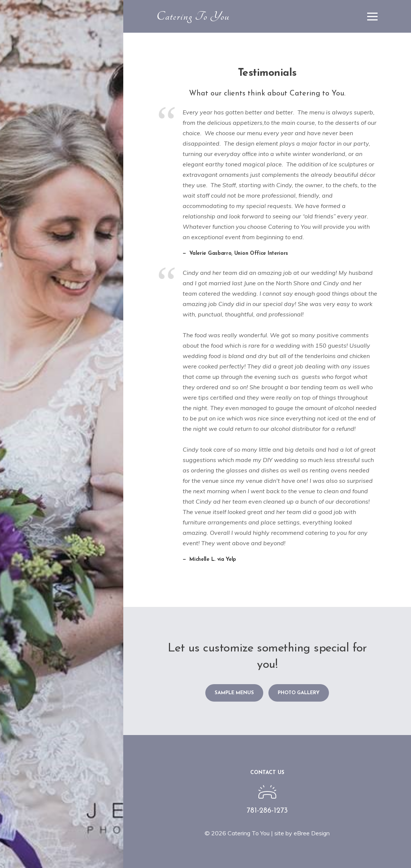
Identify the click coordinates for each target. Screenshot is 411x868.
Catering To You (193, 16)
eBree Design (312, 833)
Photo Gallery (299, 693)
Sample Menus (234, 693)
